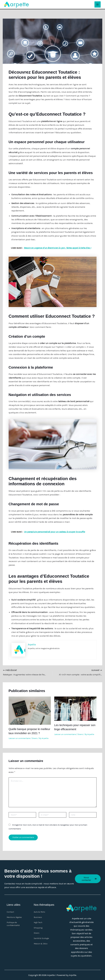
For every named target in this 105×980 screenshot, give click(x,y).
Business (38, 917)
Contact (10, 912)
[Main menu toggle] (98, 5)
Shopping (38, 929)
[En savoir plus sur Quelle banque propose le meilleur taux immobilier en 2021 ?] (30, 710)
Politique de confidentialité (13, 924)
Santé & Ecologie (41, 940)
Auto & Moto (39, 912)
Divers (35, 738)
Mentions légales (14, 917)
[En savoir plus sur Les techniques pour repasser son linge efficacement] (75, 708)
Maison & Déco (41, 945)
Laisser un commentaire (19, 738)
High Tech (38, 923)
